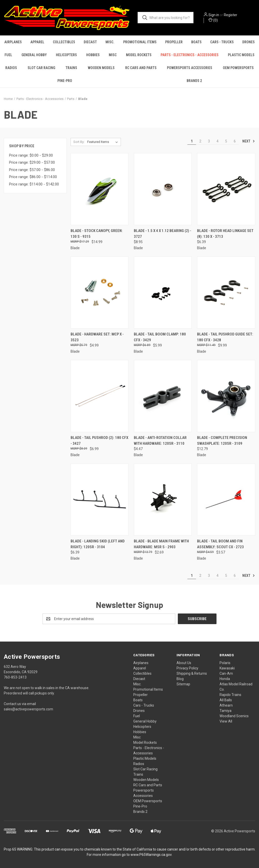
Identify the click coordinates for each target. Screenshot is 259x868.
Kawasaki (227, 668)
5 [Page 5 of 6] (226, 141)
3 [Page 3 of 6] (209, 141)
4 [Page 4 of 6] (218, 141)
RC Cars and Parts (141, 68)
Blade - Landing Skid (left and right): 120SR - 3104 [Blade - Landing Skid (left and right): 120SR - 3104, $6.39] (98, 544)
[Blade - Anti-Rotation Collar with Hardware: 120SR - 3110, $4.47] (163, 396)
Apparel (37, 42)
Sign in (214, 15)
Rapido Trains (230, 695)
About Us (184, 663)
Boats (196, 42)
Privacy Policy (187, 668)
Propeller (174, 42)
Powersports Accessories (190, 68)
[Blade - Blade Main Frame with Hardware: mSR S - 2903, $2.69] (163, 500)
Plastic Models (241, 55)
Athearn (226, 705)
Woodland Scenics (234, 716)
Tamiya (225, 711)
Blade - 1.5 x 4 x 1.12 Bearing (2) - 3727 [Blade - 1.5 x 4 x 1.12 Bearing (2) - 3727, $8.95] (163, 234)
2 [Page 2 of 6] (200, 141)
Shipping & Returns (192, 673)
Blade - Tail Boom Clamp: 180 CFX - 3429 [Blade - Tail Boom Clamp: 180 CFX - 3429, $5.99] (160, 337)
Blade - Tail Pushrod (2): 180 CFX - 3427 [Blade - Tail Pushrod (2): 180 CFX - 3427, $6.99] (99, 441)
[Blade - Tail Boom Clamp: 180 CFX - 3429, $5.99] (163, 293)
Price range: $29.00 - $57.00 (32, 162)
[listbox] (104, 142)
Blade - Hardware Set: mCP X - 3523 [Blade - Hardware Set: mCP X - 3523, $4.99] (97, 337)
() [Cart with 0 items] (213, 20)
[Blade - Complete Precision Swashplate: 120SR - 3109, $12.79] (226, 396)
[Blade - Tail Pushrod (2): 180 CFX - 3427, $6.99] (100, 396)
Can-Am (226, 673)
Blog (180, 679)
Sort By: (79, 142)
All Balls (226, 700)
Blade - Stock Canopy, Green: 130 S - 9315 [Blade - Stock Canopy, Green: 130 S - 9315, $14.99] (97, 234)
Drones (249, 42)
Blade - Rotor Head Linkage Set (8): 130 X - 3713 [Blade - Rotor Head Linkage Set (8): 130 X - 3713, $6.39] (225, 234)
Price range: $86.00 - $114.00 (33, 177)
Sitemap (183, 684)
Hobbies (93, 55)
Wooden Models (101, 68)
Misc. (110, 42)
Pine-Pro (65, 81)
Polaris (225, 663)
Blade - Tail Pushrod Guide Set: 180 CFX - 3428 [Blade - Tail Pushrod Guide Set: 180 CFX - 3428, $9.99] (225, 337)
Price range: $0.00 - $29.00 (31, 155)
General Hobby (34, 55)
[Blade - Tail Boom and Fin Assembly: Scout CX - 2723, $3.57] (226, 500)
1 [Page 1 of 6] (192, 141)
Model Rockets (139, 55)
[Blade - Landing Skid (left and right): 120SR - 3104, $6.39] (100, 500)
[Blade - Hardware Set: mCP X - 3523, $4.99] (100, 293)
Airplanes (13, 42)
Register (231, 15)
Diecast (90, 42)
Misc (113, 55)
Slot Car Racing (41, 68)
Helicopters (66, 55)
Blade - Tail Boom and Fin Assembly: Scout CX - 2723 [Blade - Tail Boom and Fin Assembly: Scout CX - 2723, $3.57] (220, 544)
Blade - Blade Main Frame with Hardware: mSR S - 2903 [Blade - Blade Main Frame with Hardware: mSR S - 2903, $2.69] (161, 544)
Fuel (8, 55)
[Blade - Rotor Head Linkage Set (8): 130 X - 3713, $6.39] (226, 189)
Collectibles (64, 42)
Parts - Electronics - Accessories (190, 55)
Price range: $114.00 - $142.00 (34, 184)
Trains (71, 68)
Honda (225, 679)
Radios (11, 68)
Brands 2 (194, 81)
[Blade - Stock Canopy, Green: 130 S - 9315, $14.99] (100, 189)
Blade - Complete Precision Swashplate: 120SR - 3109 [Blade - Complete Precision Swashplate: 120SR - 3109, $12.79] (222, 441)
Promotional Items (140, 42)
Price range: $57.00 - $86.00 (32, 170)
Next (249, 141)
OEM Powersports (148, 801)
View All (226, 721)
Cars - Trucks (222, 42)
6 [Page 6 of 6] (235, 141)
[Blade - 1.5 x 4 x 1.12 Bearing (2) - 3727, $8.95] (163, 189)
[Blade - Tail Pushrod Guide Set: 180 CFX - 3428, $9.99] (226, 293)
